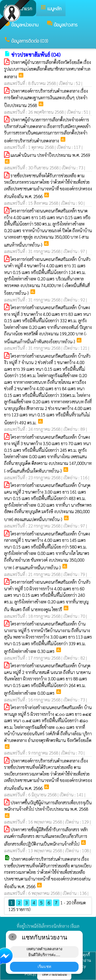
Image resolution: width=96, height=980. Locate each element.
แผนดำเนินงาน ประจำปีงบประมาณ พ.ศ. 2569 (50, 155)
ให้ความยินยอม (54, 974)
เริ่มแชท (44, 967)
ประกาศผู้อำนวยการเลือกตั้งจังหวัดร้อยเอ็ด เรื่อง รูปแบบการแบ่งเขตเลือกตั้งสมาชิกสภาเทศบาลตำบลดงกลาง (47, 69)
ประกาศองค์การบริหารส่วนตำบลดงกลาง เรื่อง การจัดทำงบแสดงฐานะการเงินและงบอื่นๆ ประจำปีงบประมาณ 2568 (46, 98)
